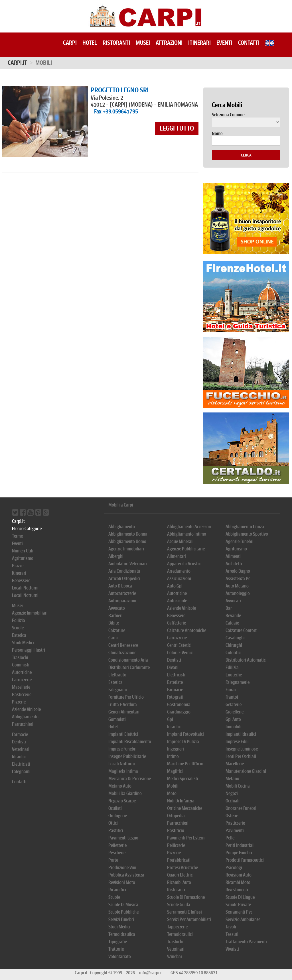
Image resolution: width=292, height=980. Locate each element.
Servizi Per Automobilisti (189, 919)
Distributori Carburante (129, 667)
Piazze (18, 566)
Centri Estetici (179, 645)
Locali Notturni (25, 588)
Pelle (230, 838)
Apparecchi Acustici (184, 564)
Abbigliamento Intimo (187, 534)
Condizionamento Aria (128, 660)
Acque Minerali (180, 541)
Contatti (249, 43)
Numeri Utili (23, 551)
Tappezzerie (177, 927)
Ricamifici (117, 890)
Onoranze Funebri (241, 808)
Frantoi (232, 697)
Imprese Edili (237, 742)
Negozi (232, 793)
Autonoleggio (238, 593)
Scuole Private (238, 905)
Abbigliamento (25, 717)
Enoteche (234, 675)
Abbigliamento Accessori (189, 527)
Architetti (234, 564)
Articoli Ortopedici (124, 579)
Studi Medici (23, 643)
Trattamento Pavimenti (246, 942)
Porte (113, 860)
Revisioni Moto (122, 882)
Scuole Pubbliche (123, 912)
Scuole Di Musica (123, 905)
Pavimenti (235, 830)
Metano (232, 779)
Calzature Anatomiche (187, 630)
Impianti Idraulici (241, 734)
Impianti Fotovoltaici (185, 734)
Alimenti (233, 556)
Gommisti (21, 665)
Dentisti (19, 742)
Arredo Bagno (238, 571)
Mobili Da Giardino (125, 793)
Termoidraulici (180, 934)
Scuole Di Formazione (186, 897)
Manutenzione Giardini (246, 771)
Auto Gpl (175, 586)
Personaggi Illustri (29, 650)
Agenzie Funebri (240, 541)
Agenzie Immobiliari (30, 613)
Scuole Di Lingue (240, 897)
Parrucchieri (23, 724)
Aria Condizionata (124, 571)
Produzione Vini (122, 868)
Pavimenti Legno (123, 838)
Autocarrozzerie (122, 593)
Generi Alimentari (124, 712)
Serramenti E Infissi (184, 912)
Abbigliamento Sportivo (247, 534)
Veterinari (21, 749)
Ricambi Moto (238, 882)
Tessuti (232, 934)
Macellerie (21, 687)
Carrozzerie (22, 680)
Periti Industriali (240, 845)
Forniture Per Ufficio (126, 697)
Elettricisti (21, 764)
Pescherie (117, 853)
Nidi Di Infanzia (181, 801)
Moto (172, 793)
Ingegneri (176, 749)
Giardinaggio (179, 712)
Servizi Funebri (121, 919)
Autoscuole (177, 601)
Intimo (173, 756)
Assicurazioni (179, 579)
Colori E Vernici (180, 653)
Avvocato (117, 608)
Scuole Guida (179, 905)
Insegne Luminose (242, 749)
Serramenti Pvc (239, 912)
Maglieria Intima (123, 771)
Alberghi (116, 556)
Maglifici (175, 771)
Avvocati (233, 601)
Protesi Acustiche (182, 868)
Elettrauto (117, 675)
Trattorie (116, 949)
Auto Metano (237, 586)
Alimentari (177, 556)
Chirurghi (234, 645)
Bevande (233, 616)
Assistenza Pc (238, 579)
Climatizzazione (122, 653)
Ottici (113, 823)
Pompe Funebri (239, 853)
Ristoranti (116, 43)
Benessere (21, 581)
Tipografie (118, 942)
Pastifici (116, 830)
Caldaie (232, 623)
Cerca (246, 155)
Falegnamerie (238, 682)
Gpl (170, 719)
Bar (229, 608)
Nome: (218, 134)
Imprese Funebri (122, 749)
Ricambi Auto (179, 882)
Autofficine (22, 672)
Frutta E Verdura (123, 704)
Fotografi (175, 697)
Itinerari (199, 43)
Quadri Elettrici (180, 875)
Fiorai (231, 690)
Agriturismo (23, 558)
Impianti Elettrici (123, 734)
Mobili (173, 786)
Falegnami (21, 771)
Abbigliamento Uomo (127, 541)
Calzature (117, 630)
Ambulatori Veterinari (128, 564)
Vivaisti (232, 949)
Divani (173, 667)
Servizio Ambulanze (243, 919)
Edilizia (19, 620)
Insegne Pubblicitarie (127, 756)
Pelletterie (117, 845)
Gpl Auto (233, 719)
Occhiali (233, 801)
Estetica (19, 635)
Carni (113, 638)
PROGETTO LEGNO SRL (120, 90)
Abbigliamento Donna (128, 534)
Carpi (70, 43)
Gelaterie (234, 704)
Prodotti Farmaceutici (245, 860)
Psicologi (234, 868)
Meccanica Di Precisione (130, 779)
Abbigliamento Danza (245, 527)
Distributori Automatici (246, 660)
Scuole (18, 628)
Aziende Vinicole (26, 709)
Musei (143, 43)
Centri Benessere (123, 645)
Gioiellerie (235, 712)
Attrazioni (169, 43)
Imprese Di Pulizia (183, 742)
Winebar (175, 956)
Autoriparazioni (122, 601)
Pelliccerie (176, 845)
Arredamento (179, 571)
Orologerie (118, 816)
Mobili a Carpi (121, 505)
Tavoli (231, 927)
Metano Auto (120, 786)
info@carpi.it (151, 973)
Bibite (114, 623)
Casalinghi (235, 638)
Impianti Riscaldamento (130, 742)
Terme (17, 536)
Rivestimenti (237, 890)
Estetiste (175, 682)
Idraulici (19, 757)
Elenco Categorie (27, 529)
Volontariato (120, 956)
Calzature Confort (241, 630)
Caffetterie (177, 623)
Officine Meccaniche (185, 808)
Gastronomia (179, 704)
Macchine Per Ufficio (185, 764)
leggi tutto (177, 128)
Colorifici (234, 653)
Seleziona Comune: (229, 115)
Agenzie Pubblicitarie (186, 549)
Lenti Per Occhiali (241, 756)
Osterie (232, 816)
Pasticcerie (22, 695)
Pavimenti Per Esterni (186, 838)
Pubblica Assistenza (126, 875)
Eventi (224, 43)
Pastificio (176, 830)
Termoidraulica (122, 934)
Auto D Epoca (120, 586)
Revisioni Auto (239, 875)
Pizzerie (19, 702)
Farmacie (20, 734)
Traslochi (20, 657)
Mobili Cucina (238, 786)
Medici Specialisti (183, 779)
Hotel (90, 43)
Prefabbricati (179, 860)
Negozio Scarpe (122, 801)
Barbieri (115, 616)
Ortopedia (176, 816)
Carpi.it (17, 63)
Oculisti (115, 808)
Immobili (234, 727)
